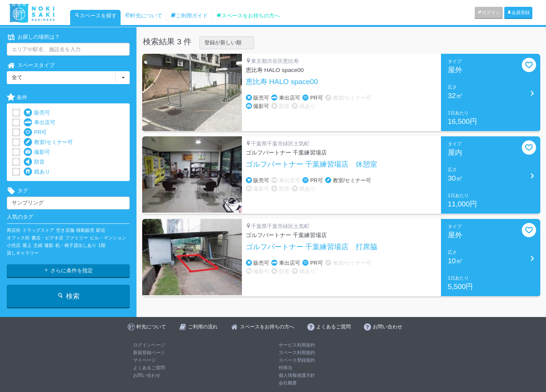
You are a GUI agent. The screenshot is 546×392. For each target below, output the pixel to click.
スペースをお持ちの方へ (248, 16)
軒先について (144, 16)
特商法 (286, 368)
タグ (17, 191)
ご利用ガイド (189, 16)
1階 (102, 245)
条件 (17, 98)
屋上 (27, 245)
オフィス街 (18, 238)
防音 (34, 162)
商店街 (14, 230)
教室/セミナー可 (48, 142)
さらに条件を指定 (68, 270)
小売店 (14, 245)
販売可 (37, 113)
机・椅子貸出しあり (76, 245)
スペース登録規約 (297, 360)
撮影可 (37, 152)
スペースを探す (96, 16)
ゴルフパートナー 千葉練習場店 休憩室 (311, 164)
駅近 (101, 230)
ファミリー (77, 238)
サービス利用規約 (297, 345)
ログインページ (149, 345)
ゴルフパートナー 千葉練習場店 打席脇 (311, 247)
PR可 (35, 132)
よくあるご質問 (149, 368)
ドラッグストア (38, 230)
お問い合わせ (147, 375)
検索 (68, 296)
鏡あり (37, 172)
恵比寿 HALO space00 (282, 82)
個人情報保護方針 (297, 375)
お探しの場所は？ (33, 37)
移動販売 (85, 230)
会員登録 (518, 12)
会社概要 (288, 383)
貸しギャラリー (23, 253)
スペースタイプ (31, 65)
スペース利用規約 (297, 353)
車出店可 (39, 123)
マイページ (144, 360)
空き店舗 (65, 230)
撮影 (49, 245)
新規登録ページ (149, 353)
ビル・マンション (108, 238)
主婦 (38, 245)
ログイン (489, 12)
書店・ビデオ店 (47, 238)
